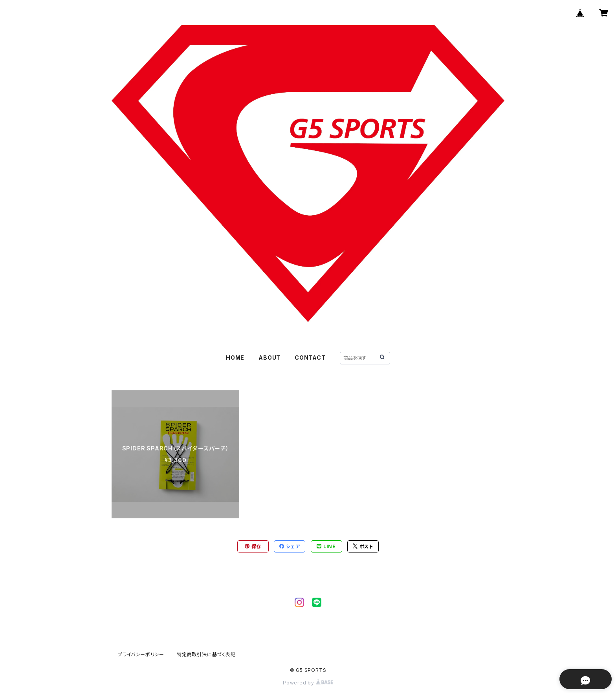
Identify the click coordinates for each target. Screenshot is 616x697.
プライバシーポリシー (141, 654)
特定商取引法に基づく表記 (206, 654)
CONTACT (310, 358)
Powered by (308, 683)
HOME (235, 358)
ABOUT (269, 358)
